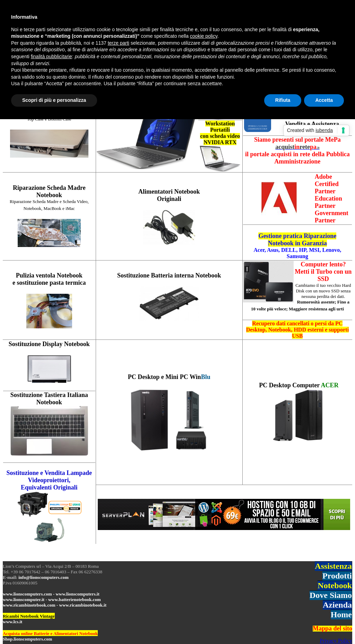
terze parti (119, 43)
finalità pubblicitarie (51, 56)
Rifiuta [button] (283, 100)
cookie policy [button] (204, 36)
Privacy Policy (336, 641)
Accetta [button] (324, 100)
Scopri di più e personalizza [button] (54, 100)
